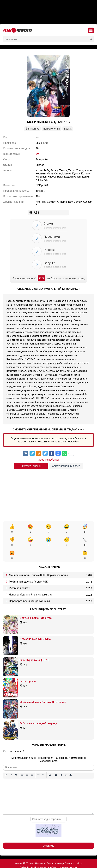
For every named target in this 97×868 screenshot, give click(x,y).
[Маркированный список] (38, 762)
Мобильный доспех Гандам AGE (28, 568)
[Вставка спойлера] (66, 762)
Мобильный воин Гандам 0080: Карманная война (39, 562)
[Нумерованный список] (43, 762)
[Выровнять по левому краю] (22, 762)
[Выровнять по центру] (27, 762)
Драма (68, 129)
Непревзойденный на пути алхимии (31, 581)
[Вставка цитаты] (56, 762)
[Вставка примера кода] (61, 762)
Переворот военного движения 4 (29, 588)
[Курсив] (11, 762)
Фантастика (32, 129)
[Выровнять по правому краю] (32, 762)
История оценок (77, 279)
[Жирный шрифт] (6, 762)
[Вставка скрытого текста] (71, 762)
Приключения (52, 129)
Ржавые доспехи (19, 575)
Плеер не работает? (48, 460)
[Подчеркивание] (16, 762)
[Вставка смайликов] (50, 762)
